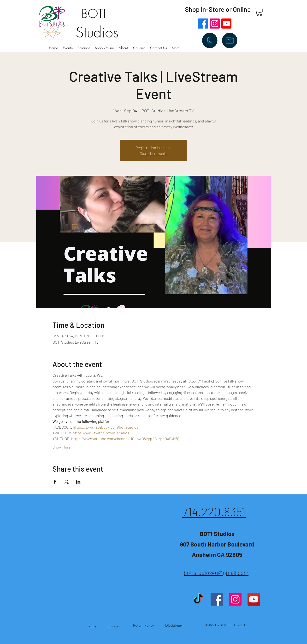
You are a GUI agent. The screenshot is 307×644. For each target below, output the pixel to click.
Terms (92, 626)
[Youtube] (226, 24)
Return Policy (144, 625)
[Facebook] (203, 24)
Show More (62, 447)
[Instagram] (215, 24)
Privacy (113, 626)
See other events (154, 153)
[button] (124, 48)
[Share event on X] (67, 482)
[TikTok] (198, 599)
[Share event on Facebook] (55, 482)
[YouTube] (254, 599)
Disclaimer (174, 625)
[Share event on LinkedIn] (78, 482)
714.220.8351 (214, 511)
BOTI (94, 14)
